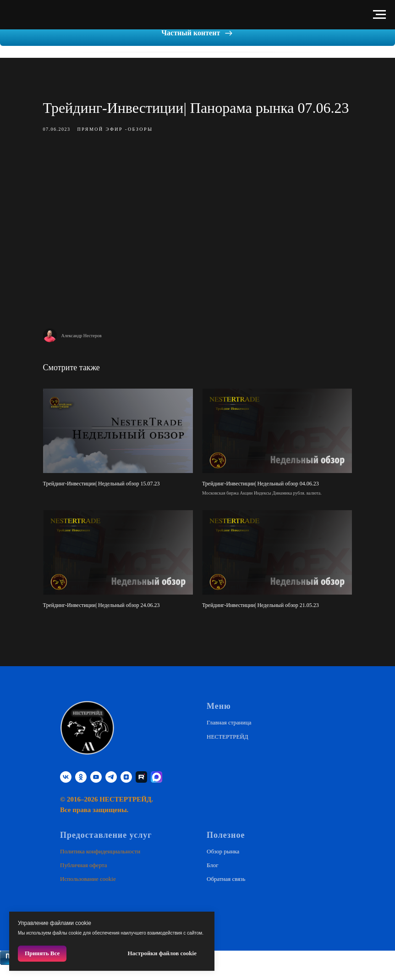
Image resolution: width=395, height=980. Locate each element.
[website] (156, 791)
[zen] (126, 791)
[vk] (66, 791)
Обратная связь (226, 893)
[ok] (81, 791)
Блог (213, 879)
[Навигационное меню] (379, 15)
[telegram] (111, 791)
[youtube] (96, 791)
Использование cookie (88, 893)
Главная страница (229, 736)
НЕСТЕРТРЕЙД (228, 750)
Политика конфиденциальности (100, 865)
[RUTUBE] (141, 791)
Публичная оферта (84, 879)
